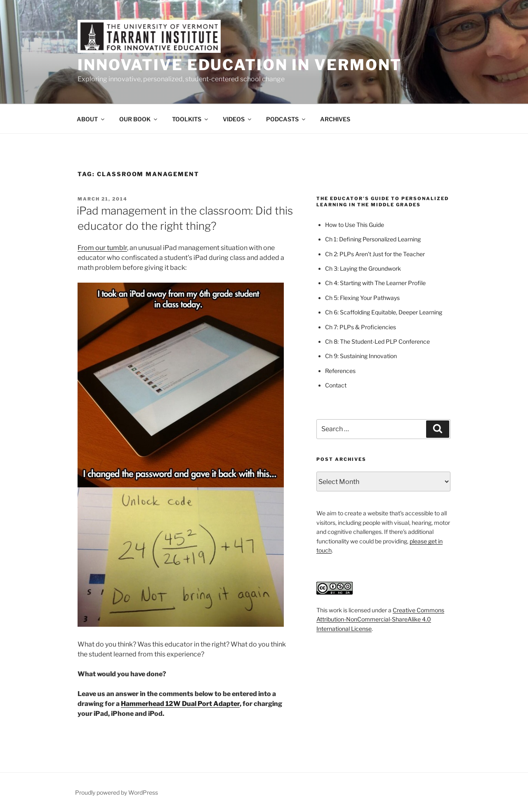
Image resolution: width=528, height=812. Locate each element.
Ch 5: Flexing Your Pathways (362, 298)
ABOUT (91, 119)
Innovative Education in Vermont (240, 65)
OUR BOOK (139, 119)
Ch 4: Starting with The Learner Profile (375, 283)
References (340, 371)
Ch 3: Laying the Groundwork (363, 268)
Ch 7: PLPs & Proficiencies (361, 327)
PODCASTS (286, 119)
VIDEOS (238, 119)
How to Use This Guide (355, 225)
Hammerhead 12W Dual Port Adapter (180, 704)
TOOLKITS (191, 119)
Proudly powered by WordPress (117, 792)
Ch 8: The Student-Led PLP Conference (377, 341)
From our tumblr (102, 248)
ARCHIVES (335, 119)
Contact (336, 385)
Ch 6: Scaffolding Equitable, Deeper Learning (384, 312)
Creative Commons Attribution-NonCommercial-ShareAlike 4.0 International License (380, 619)
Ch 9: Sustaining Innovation (361, 356)
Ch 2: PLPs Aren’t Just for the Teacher (375, 254)
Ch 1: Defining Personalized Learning (373, 239)
